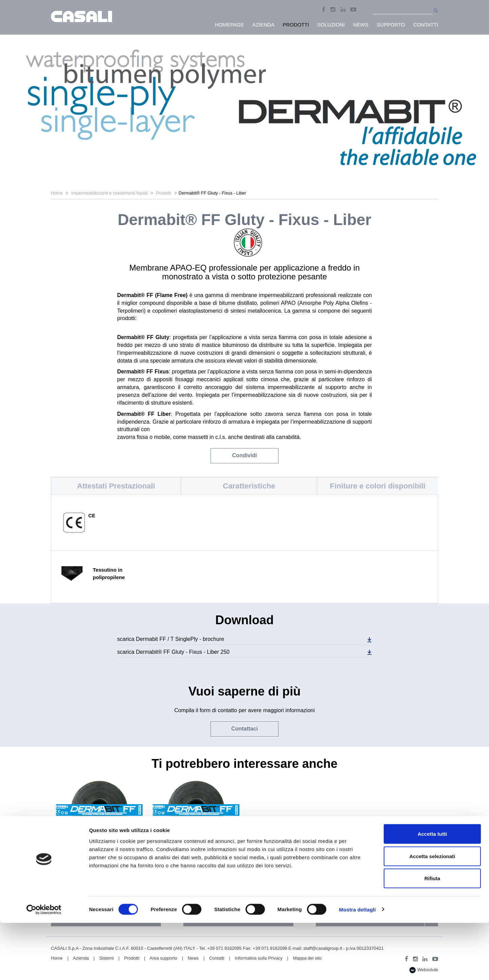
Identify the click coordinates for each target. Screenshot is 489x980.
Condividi (245, 455)
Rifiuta (432, 935)
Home (57, 193)
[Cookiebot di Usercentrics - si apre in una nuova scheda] (44, 967)
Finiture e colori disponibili (378, 486)
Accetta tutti (432, 891)
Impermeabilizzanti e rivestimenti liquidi (110, 193)
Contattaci (244, 729)
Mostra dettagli (357, 967)
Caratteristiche (249, 486)
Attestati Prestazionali (116, 486)
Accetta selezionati (432, 913)
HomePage (230, 25)
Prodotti (164, 193)
